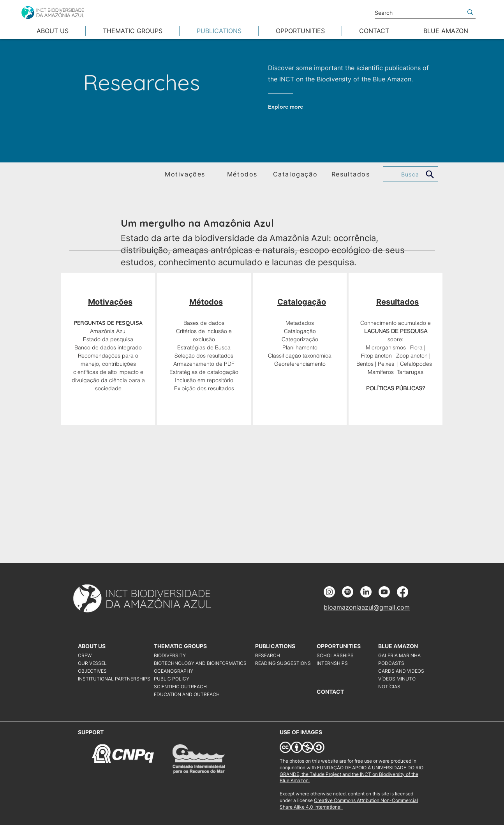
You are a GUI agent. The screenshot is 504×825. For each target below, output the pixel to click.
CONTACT (330, 692)
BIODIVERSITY (170, 655)
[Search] (413, 13)
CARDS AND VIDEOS (401, 671)
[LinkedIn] (366, 592)
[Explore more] (299, 107)
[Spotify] (348, 592)
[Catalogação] (296, 174)
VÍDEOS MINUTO (397, 679)
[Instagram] (329, 592)
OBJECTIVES (92, 671)
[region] (108, 349)
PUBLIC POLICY (172, 679)
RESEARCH (268, 655)
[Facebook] (403, 592)
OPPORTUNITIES (339, 646)
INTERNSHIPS (332, 663)
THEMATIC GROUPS (180, 646)
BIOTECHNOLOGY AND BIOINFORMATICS (191, 663)
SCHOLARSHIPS (335, 655)
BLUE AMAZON (398, 646)
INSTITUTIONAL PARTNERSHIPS (114, 679)
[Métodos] (243, 174)
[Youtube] (384, 592)
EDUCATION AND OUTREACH (187, 694)
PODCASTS (391, 663)
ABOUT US (92, 646)
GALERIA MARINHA (399, 655)
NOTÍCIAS (389, 687)
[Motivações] (186, 174)
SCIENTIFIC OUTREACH (180, 687)
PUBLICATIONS (275, 646)
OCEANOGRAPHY (174, 671)
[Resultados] (351, 174)
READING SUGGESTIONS (283, 663)
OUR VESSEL (92, 663)
